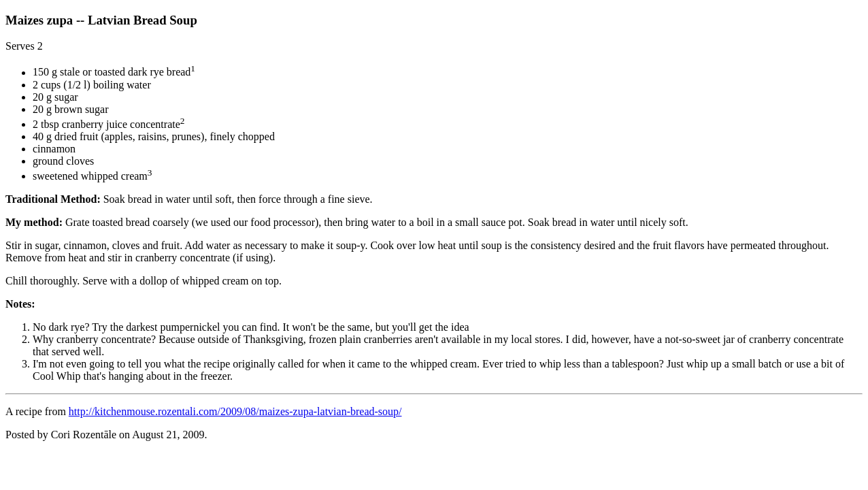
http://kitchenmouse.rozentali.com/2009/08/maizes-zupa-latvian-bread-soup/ (235, 411)
